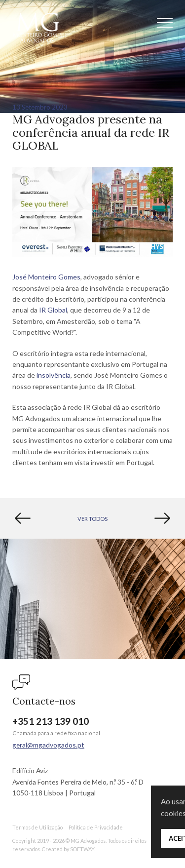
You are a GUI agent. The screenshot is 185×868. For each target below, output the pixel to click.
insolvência (54, 375)
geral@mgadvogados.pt (48, 745)
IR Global (53, 310)
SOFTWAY (82, 849)
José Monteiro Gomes (46, 277)
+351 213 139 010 (51, 721)
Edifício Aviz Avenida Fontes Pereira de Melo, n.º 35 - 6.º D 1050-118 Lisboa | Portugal (78, 781)
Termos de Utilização (37, 827)
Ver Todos (92, 519)
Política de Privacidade (96, 827)
